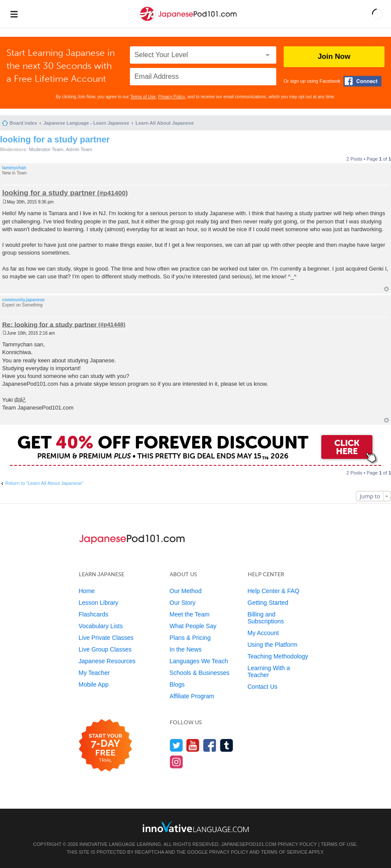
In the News (186, 649)
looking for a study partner (55, 139)
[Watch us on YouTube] (193, 745)
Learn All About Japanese (165, 123)
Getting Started (268, 603)
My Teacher (94, 673)
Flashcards (94, 614)
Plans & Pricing (190, 638)
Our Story (183, 603)
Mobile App (94, 684)
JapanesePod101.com (249, 844)
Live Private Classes (106, 638)
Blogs (177, 684)
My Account (263, 633)
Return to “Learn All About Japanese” (44, 483)
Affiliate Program (192, 696)
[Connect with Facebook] (362, 81)
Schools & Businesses (200, 673)
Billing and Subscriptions (266, 618)
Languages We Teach (199, 661)
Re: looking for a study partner (49, 324)
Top (386, 289)
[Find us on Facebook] (210, 745)
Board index (23, 123)
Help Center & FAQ (274, 591)
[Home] (188, 21)
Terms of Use (143, 97)
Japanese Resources (107, 661)
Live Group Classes (105, 649)
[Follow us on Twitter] (176, 745)
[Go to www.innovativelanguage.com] (196, 827)
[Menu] (14, 14)
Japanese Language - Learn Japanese (86, 123)
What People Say (193, 626)
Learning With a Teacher (269, 671)
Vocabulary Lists (101, 626)
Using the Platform (273, 645)
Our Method (186, 591)
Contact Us (263, 687)
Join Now (334, 56)
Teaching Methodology (278, 656)
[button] (377, 14)
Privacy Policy (171, 97)
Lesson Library (99, 603)
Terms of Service (284, 852)
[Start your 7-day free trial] (105, 746)
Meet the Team (190, 614)
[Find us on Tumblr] (227, 745)
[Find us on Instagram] (176, 762)
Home (87, 591)
